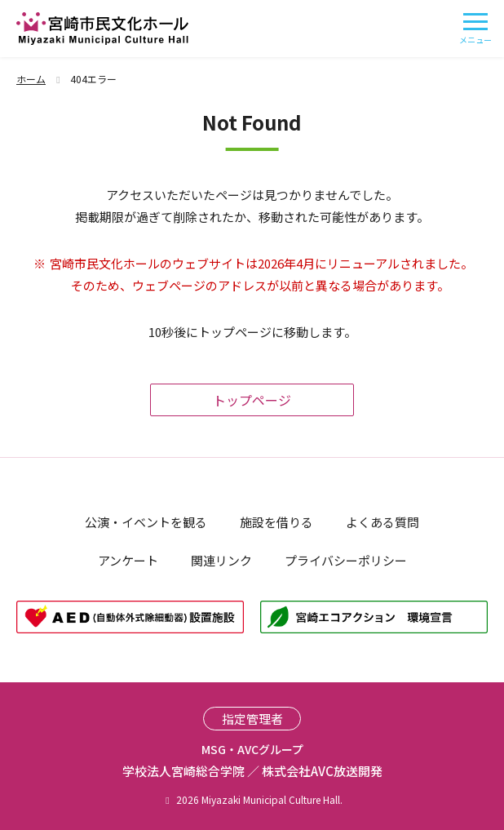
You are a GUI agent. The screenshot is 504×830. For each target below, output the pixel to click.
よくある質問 (382, 522)
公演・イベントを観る (146, 522)
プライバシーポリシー (346, 560)
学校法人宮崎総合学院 (183, 771)
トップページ (252, 400)
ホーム (40, 79)
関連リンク (221, 560)
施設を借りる (276, 522)
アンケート (128, 560)
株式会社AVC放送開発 (322, 771)
